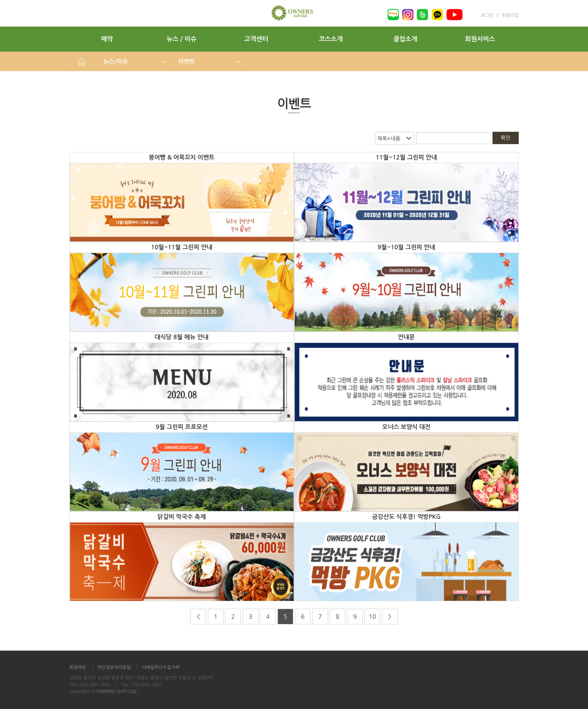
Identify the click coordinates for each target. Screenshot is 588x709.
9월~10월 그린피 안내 (406, 247)
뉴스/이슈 (116, 62)
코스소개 (331, 39)
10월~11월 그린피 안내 (182, 247)
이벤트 (187, 62)
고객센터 (256, 39)
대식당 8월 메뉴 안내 (181, 337)
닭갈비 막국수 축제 (181, 517)
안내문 (406, 337)
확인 (506, 138)
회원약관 (78, 667)
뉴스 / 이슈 (182, 39)
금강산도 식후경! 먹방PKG (406, 517)
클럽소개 (405, 39)
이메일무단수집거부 (161, 667)
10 (372, 617)
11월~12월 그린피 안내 (406, 157)
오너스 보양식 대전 (406, 427)
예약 (107, 39)
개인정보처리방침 (114, 667)
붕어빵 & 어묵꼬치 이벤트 (181, 157)
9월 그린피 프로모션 (182, 427)
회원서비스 (480, 39)
